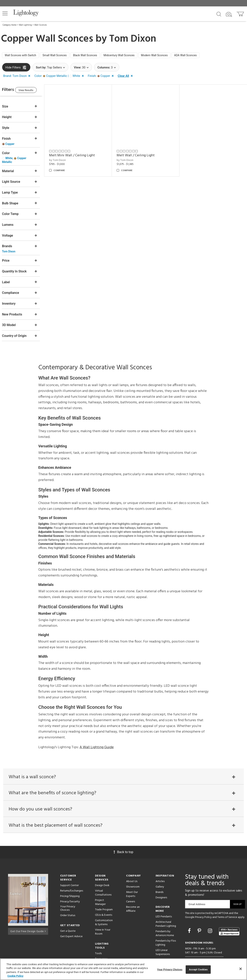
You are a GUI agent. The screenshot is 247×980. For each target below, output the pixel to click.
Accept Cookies (198, 969)
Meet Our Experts (132, 883)
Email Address (197, 893)
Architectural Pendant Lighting (166, 912)
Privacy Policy (203, 906)
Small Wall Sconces (60, 56)
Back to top (123, 840)
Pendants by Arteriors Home (165, 922)
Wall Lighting (25, 25)
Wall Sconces (40, 25)
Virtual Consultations (103, 881)
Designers (161, 886)
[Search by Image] (229, 14)
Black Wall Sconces (94, 56)
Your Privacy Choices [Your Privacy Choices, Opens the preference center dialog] (170, 969)
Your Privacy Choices (68, 897)
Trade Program (104, 898)
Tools (98, 942)
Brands (159, 881)
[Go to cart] (241, 13)
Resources (101, 947)
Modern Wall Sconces (171, 56)
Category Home (10, 25)
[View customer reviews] (229, 920)
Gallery (160, 875)
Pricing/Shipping (70, 885)
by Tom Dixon (65, 159)
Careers (131, 890)
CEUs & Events (104, 903)
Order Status (68, 904)
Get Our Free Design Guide (28, 919)
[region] (123, 969)
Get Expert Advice (71, 925)
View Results (35, 92)
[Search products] (219, 14)
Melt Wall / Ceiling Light (141, 154)
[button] (5, 13)
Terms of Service (227, 906)
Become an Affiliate (133, 897)
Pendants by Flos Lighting (166, 931)
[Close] (241, 969)
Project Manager (100, 891)
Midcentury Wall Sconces (132, 56)
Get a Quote (68, 919)
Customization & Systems (104, 911)
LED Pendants (164, 905)
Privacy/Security (70, 890)
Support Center (69, 874)
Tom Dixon (133, 39)
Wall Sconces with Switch (22, 56)
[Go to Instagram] (211, 919)
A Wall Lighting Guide (97, 733)
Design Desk (102, 874)
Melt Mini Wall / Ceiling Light (80, 154)
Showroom (133, 875)
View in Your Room (103, 920)
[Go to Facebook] (190, 919)
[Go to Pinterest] (200, 919)
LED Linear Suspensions (163, 941)
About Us (132, 870)
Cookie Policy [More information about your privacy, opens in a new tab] (15, 976)
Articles (160, 870)
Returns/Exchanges (72, 879)
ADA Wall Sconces (206, 56)
